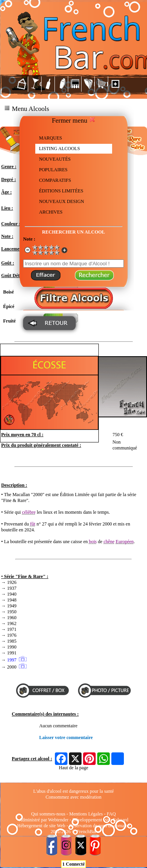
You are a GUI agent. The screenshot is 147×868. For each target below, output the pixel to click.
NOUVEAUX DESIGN (62, 201)
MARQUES (51, 138)
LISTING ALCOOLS (60, 149)
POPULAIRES (54, 170)
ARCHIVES (51, 212)
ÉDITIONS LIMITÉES (61, 191)
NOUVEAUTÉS (55, 159)
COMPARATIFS (55, 180)
